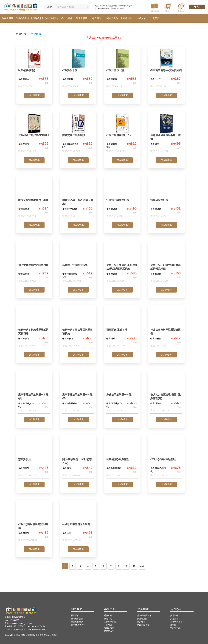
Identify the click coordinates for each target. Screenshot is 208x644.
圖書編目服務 (77, 622)
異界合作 (174, 615)
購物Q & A (109, 631)
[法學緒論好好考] (166, 198)
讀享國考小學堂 (118, 8)
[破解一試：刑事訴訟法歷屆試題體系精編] (166, 263)
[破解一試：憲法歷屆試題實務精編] (78, 328)
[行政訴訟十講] (78, 69)
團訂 (96, 6)
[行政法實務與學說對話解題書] (166, 328)
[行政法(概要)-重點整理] (166, 458)
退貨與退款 (109, 628)
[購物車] (168, 7)
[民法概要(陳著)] (34, 69)
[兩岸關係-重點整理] (122, 328)
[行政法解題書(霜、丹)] (122, 134)
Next (142, 566)
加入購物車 (34, 95)
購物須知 (108, 615)
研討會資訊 (175, 628)
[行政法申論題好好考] (122, 198)
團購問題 (108, 619)
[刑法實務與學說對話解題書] (34, 263)
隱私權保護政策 (144, 615)
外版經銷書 (35, 34)
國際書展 (104, 6)
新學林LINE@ (77, 625)
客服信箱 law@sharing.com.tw (18, 623)
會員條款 (141, 622)
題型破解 (113, 6)
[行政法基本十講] (122, 69)
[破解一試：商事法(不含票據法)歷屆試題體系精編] (122, 263)
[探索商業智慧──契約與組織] (166, 69)
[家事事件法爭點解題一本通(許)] (78, 393)
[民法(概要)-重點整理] (122, 458)
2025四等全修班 (125, 6)
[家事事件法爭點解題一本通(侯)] (34, 393)
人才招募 (174, 619)
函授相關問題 (110, 622)
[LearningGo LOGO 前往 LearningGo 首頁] (21, 7)
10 (134, 566)
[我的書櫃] (155, 7)
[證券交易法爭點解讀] (78, 134)
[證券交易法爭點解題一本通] (34, 198)
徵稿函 (173, 625)
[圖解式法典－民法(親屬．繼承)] (78, 198)
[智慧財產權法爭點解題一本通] (166, 134)
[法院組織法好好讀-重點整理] (34, 134)
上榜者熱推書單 (103, 8)
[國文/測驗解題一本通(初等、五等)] (78, 458)
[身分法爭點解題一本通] (122, 393)
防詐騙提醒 (142, 619)
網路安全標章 (143, 625)
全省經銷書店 (77, 619)
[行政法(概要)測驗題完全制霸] (34, 523)
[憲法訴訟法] (34, 458)
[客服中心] (181, 7)
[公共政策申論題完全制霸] (78, 523)
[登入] (197, 7)
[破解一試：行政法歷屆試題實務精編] (34, 328)
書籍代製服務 (176, 622)
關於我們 (75, 615)
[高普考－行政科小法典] (78, 263)
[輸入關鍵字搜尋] (70, 7)
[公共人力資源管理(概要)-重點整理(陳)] (166, 393)
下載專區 (108, 625)
